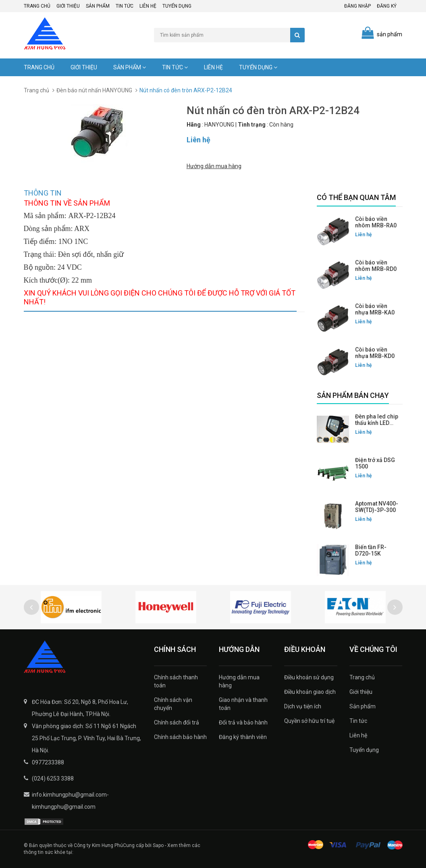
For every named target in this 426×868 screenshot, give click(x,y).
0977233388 (48, 762)
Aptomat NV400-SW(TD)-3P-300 (377, 507)
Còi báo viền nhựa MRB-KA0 (375, 309)
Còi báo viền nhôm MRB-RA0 (376, 222)
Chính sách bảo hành (180, 737)
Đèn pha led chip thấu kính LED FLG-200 (377, 423)
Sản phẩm (98, 6)
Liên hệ (148, 6)
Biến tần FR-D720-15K (371, 550)
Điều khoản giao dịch (310, 692)
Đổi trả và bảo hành (243, 722)
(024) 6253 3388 (53, 778)
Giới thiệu (68, 6)
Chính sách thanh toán (176, 681)
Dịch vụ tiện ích (303, 706)
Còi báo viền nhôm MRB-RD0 (376, 266)
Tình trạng (252, 125)
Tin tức (125, 6)
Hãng (194, 125)
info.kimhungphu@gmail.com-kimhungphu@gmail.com (70, 801)
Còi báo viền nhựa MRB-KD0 (375, 353)
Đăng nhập (357, 6)
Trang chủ (37, 6)
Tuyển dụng (177, 6)
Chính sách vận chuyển (173, 704)
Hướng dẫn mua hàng (214, 166)
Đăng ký (387, 6)
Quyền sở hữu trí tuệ (309, 721)
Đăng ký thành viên (243, 737)
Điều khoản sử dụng (309, 677)
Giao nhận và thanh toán (243, 704)
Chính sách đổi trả (177, 722)
